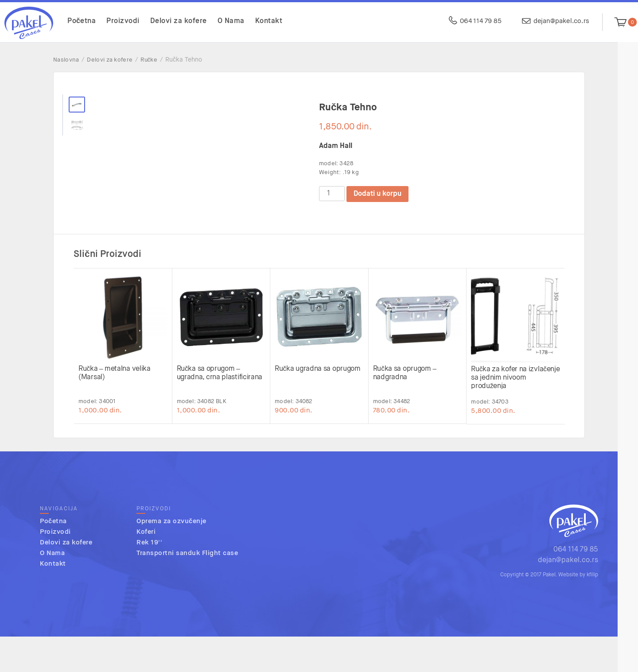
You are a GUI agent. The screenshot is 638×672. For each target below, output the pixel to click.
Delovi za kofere (179, 21)
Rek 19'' (149, 578)
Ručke (149, 60)
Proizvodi (123, 21)
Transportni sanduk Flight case (187, 589)
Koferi (146, 568)
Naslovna (66, 60)
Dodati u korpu (377, 194)
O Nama (231, 21)
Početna (82, 21)
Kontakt (269, 21)
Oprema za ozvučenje (171, 557)
